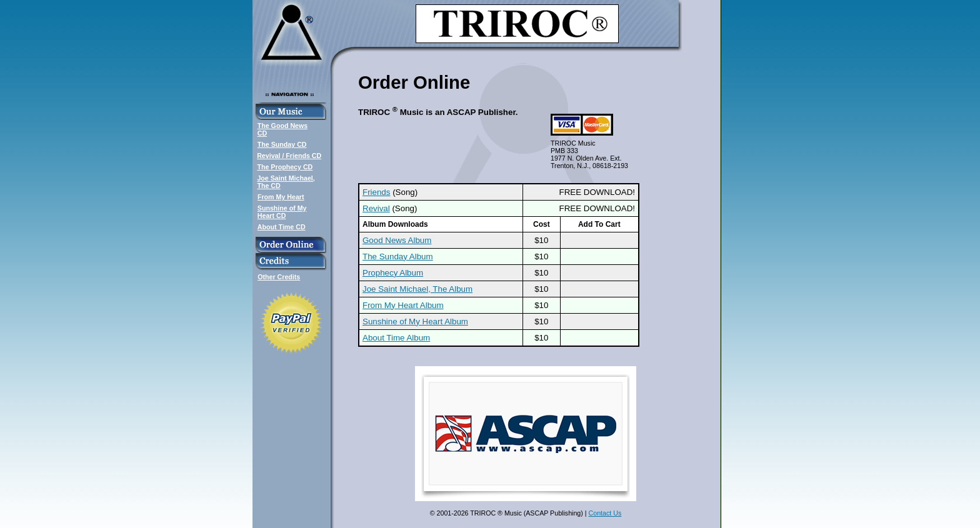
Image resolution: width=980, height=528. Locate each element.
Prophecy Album (393, 273)
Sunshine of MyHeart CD (282, 212)
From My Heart (281, 197)
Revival (376, 208)
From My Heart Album (403, 305)
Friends (376, 192)
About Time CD (282, 227)
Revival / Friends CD (289, 156)
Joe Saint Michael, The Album (417, 289)
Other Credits (279, 277)
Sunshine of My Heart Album (415, 321)
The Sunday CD (282, 144)
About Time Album (396, 338)
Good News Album (397, 240)
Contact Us (605, 513)
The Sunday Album (398, 257)
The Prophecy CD (285, 167)
